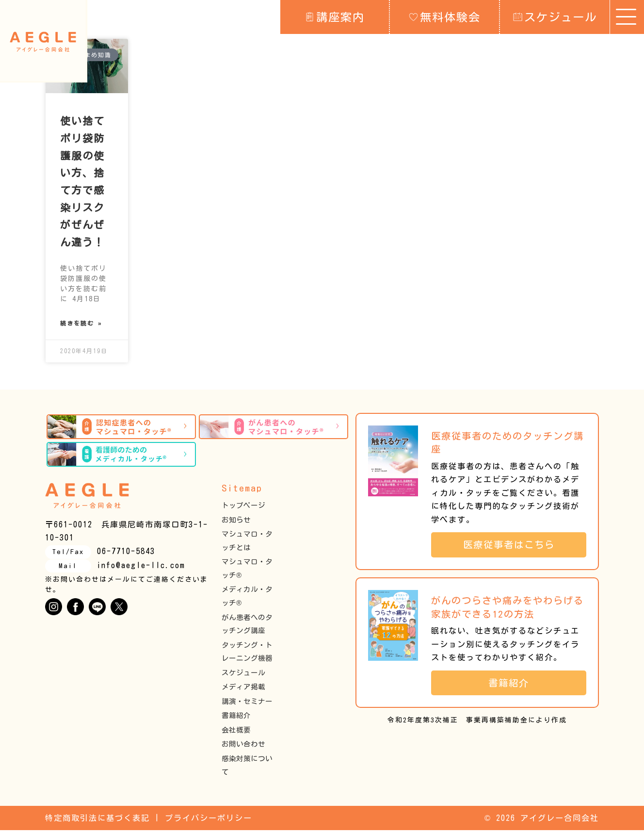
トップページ (243, 509)
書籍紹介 (236, 719)
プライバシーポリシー (209, 821)
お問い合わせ (243, 748)
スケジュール (555, 16)
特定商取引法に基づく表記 (97, 821)
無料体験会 (445, 16)
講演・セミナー (247, 705)
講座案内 (335, 16)
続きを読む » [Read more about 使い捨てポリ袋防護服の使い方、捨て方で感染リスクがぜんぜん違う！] (81, 326)
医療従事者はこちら (514, 548)
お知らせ (236, 523)
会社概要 (236, 733)
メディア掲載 (243, 691)
